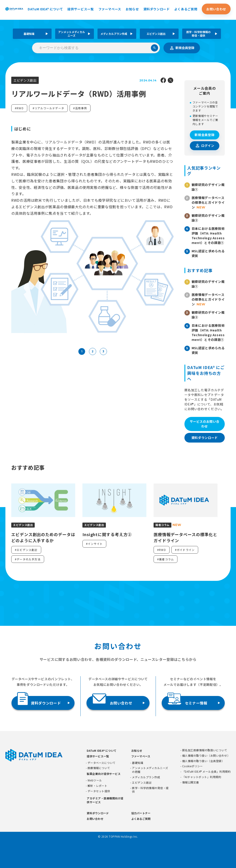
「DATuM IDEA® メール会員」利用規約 (206, 772)
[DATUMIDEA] (14, 9)
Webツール (95, 780)
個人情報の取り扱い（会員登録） (203, 761)
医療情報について (99, 768)
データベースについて (102, 763)
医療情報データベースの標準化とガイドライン (208, 202)
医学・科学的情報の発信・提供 (198, 34)
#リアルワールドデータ (48, 108)
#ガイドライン (185, 550)
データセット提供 (99, 791)
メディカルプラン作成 (114, 34)
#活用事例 (80, 108)
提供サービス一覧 (81, 9)
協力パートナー (141, 813)
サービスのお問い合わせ (205, 424)
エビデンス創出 (156, 34)
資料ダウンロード (157, 9)
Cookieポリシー (193, 766)
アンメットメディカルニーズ (71, 34)
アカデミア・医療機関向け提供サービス (105, 800)
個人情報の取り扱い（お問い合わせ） (206, 756)
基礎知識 (29, 34)
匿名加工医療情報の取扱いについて (205, 750)
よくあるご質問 (186, 9)
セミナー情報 (187, 701)
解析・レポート (97, 786)
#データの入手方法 (28, 559)
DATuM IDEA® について (45, 9)
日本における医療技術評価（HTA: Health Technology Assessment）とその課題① (208, 236)
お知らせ (132, 9)
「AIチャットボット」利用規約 (202, 777)
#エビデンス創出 (26, 550)
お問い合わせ (216, 9)
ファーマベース (110, 9)
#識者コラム (166, 559)
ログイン (208, 145)
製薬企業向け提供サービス (104, 774)
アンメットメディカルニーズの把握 (150, 770)
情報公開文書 (191, 782)
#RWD (19, 108)
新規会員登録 (182, 48)
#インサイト (94, 544)
